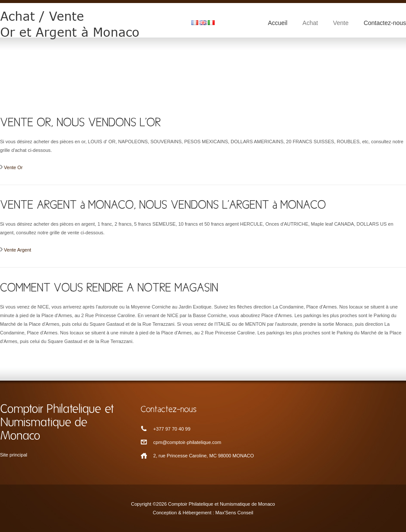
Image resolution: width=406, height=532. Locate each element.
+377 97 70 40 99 (172, 429)
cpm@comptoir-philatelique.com (187, 442)
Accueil (278, 23)
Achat (310, 23)
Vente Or (13, 167)
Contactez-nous (385, 23)
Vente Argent (17, 250)
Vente (341, 23)
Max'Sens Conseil (235, 513)
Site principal (14, 455)
